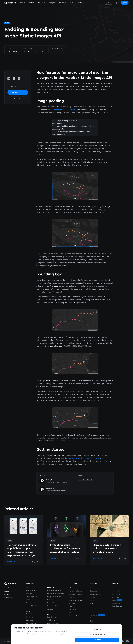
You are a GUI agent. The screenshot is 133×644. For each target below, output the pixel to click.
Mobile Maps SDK (31, 597)
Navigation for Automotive (56, 594)
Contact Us (8, 597)
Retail (70, 607)
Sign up (125, 3)
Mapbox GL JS (30, 594)
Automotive (72, 588)
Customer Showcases (97, 618)
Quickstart (93, 591)
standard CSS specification (66, 110)
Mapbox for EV (52, 606)
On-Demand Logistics (76, 594)
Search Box (29, 617)
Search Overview (31, 614)
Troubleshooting (95, 594)
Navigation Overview (54, 591)
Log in (117, 3)
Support (7, 594)
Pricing (7, 591)
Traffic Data (51, 620)
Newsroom (115, 597)
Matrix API (50, 603)
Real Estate (72, 610)
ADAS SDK (51, 609)
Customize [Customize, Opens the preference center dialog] (97, 629)
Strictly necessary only (97, 634)
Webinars (93, 624)
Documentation (95, 588)
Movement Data (53, 623)
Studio (28, 600)
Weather (71, 597)
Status (92, 600)
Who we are (115, 588)
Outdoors (72, 603)
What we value (116, 594)
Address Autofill (31, 623)
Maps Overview (31, 591)
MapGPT (50, 600)
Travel (71, 613)
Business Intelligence (75, 591)
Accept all (97, 640)
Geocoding (29, 620)
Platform (93, 597)
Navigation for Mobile (54, 597)
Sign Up (7, 588)
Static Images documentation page (84, 458)
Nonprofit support (117, 606)
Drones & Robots (74, 616)
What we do (116, 591)
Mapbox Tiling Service (33, 606)
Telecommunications (75, 600)
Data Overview (52, 617)
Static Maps (30, 603)
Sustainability (116, 603)
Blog (91, 621)
